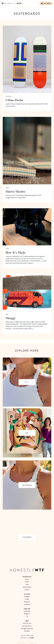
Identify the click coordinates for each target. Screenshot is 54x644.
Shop (27, 584)
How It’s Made (16, 252)
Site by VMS (32, 643)
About (27, 582)
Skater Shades (15, 191)
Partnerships (27, 587)
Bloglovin (27, 614)
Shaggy (11, 318)
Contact (27, 590)
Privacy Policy (27, 626)
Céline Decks (14, 100)
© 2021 (27, 631)
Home (27, 579)
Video (7, 188)
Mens (7, 314)
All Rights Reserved (27, 628)
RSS (27, 616)
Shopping (9, 96)
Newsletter (27, 611)
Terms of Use (27, 623)
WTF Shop (46, 3)
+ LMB (35, 643)
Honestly (27, 638)
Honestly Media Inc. (22, 643)
